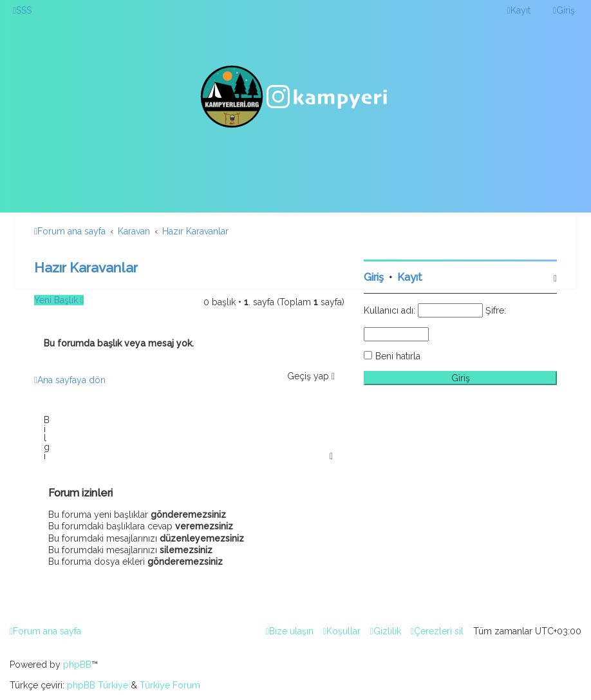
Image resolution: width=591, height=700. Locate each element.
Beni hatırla (398, 356)
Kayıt (410, 277)
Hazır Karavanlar (86, 268)
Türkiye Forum (170, 685)
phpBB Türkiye (98, 685)
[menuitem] (22, 10)
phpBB (77, 665)
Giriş (374, 277)
